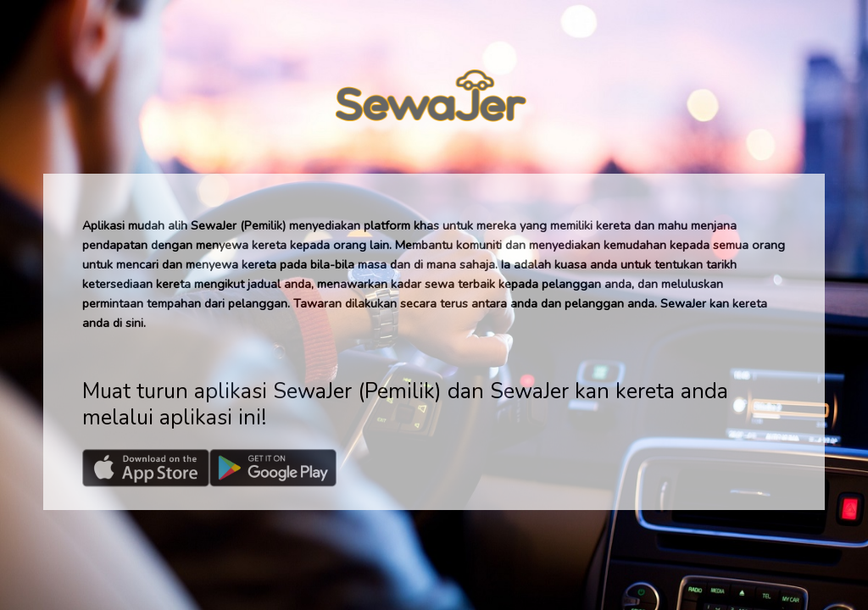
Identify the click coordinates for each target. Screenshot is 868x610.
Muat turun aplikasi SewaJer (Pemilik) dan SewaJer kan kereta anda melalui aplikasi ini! (405, 404)
